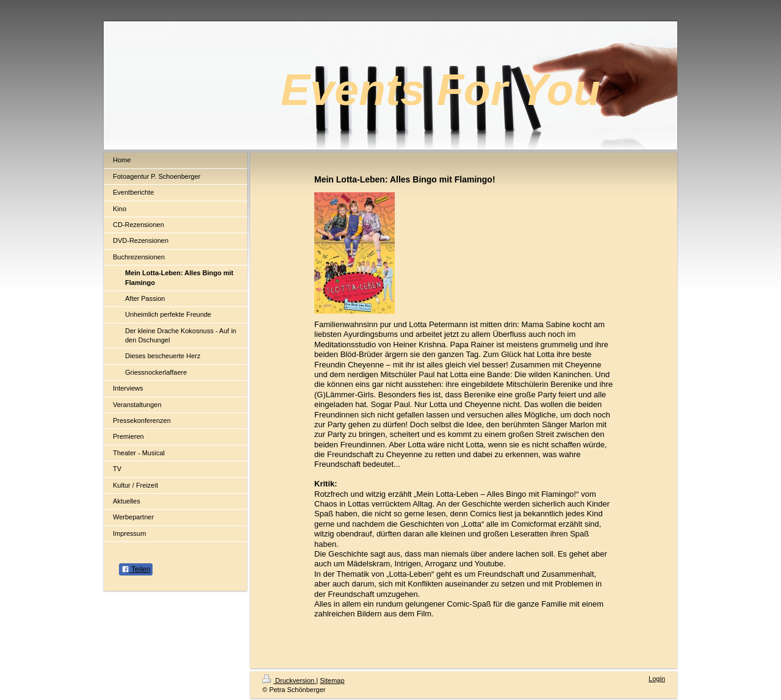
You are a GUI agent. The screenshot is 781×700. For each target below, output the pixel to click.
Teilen (136, 569)
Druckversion (289, 680)
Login (657, 679)
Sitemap (332, 680)
